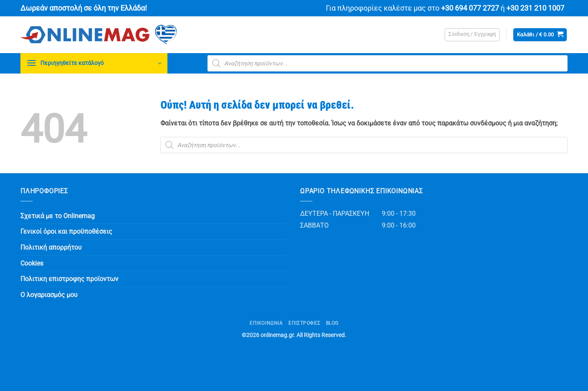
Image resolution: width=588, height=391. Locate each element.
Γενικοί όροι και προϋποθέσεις (66, 231)
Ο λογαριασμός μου (49, 295)
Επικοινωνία (266, 323)
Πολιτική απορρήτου (51, 247)
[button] (472, 35)
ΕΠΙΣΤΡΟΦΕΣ (304, 323)
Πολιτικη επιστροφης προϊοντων (69, 279)
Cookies (32, 263)
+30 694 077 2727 (470, 8)
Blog (332, 323)
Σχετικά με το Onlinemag (58, 216)
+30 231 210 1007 (535, 8)
